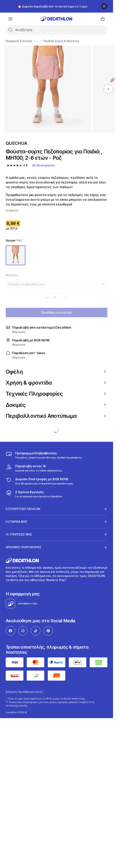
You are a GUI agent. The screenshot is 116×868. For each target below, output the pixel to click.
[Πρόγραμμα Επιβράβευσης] (44, 455)
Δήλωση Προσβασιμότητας (24, 692)
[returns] (40, 481)
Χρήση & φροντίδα (57, 383)
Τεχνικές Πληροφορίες (57, 394)
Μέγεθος (12, 275)
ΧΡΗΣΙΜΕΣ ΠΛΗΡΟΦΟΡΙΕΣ (23, 547)
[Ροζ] (16, 255)
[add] (66, 298)
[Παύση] (104, 6)
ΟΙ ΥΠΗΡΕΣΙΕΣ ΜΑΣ (19, 534)
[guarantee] (34, 494)
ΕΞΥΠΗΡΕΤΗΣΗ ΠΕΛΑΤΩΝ (23, 509)
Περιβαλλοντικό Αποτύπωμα (57, 416)
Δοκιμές (57, 405)
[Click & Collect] (34, 468)
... (38, 41)
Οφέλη (57, 372)
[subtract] (47, 298)
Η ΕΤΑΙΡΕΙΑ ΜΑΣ (17, 522)
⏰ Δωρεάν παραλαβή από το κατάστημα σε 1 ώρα (53, 6)
